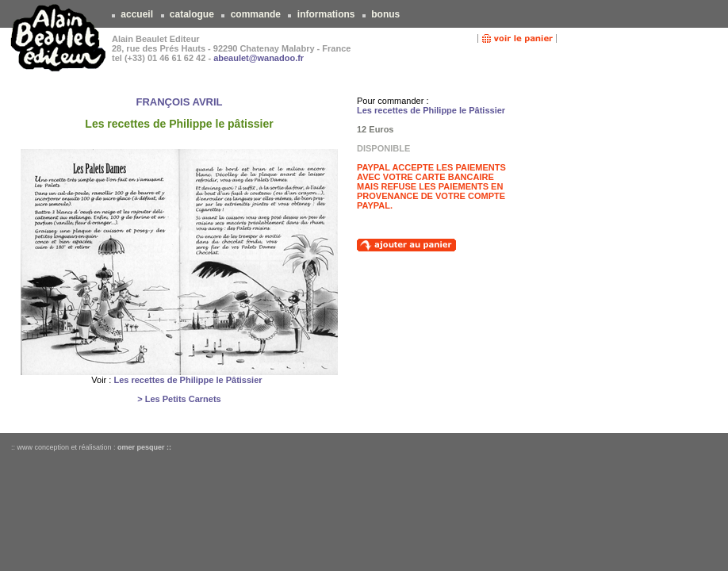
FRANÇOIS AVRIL (179, 102)
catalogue (192, 14)
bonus (386, 14)
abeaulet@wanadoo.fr (259, 58)
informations (326, 14)
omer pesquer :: (144, 447)
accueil (137, 14)
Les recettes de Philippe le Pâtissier (188, 380)
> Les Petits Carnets (179, 399)
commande (255, 14)
